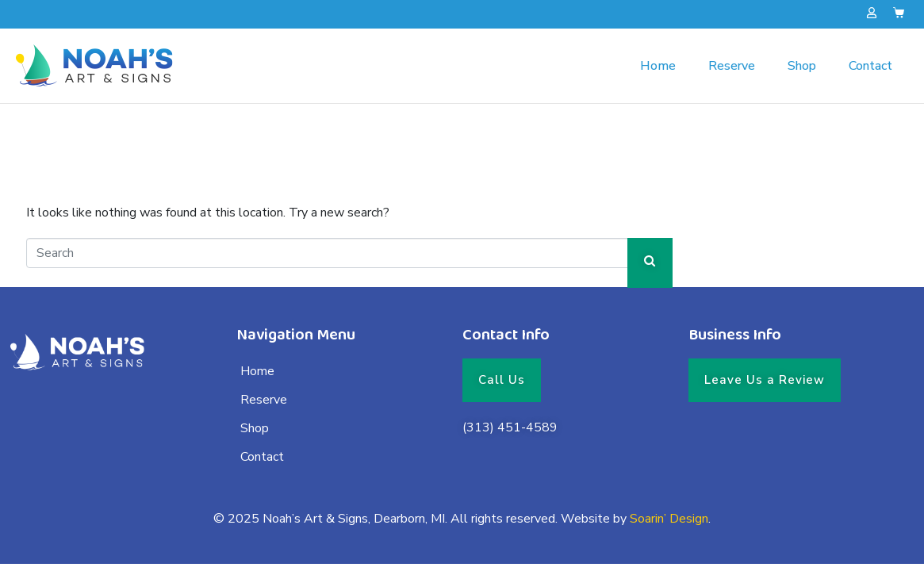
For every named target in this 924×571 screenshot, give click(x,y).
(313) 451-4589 (510, 427)
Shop (802, 66)
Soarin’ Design (669, 519)
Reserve (732, 66)
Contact (870, 66)
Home (658, 66)
